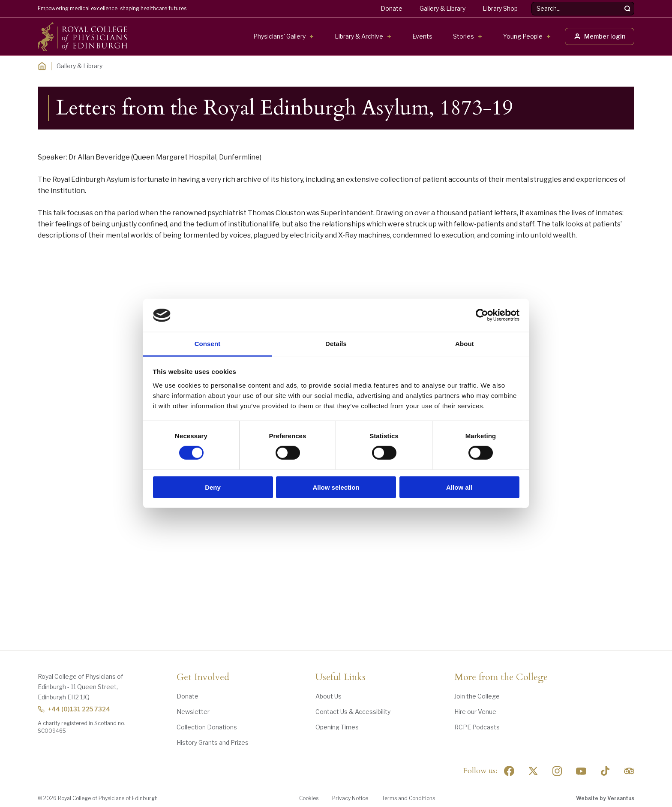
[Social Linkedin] (557, 771)
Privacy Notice (350, 798)
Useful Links (340, 678)
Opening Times (337, 727)
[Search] (627, 9)
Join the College (477, 696)
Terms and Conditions (408, 798)
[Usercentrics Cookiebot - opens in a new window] (482, 315)
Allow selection (336, 487)
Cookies (309, 798)
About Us (328, 696)
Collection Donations (207, 727)
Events (422, 36)
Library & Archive (359, 36)
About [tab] (465, 344)
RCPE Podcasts (477, 727)
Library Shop (500, 8)
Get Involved (203, 678)
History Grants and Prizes (213, 742)
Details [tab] (336, 344)
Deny (213, 487)
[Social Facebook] (509, 771)
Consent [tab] (208, 344)
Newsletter (193, 712)
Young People (523, 36)
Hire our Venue (475, 712)
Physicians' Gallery (279, 36)
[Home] (42, 66)
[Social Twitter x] (533, 771)
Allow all (459, 487)
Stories (463, 36)
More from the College (501, 678)
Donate (391, 8)
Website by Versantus (605, 798)
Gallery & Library (442, 8)
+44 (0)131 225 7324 (74, 709)
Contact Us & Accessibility (353, 712)
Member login (600, 36)
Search (532, 2)
